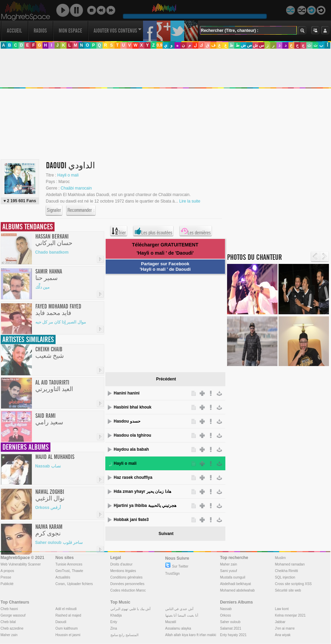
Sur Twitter (177, 566)
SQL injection (285, 577)
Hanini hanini (127, 393)
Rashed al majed (68, 615)
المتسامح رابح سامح (125, 635)
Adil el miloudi (66, 609)
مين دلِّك (42, 287)
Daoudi (61, 622)
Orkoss (226, 615)
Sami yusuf (229, 571)
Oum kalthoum (67, 628)
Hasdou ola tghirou (133, 435)
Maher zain (229, 564)
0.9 (159, 45)
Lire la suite (190, 201)
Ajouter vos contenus (118, 31)
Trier (119, 231)
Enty (114, 622)
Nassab (226, 609)
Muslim (281, 558)
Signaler (54, 210)
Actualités (63, 577)
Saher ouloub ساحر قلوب (59, 543)
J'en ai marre (285, 628)
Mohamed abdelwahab (238, 590)
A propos (7, 571)
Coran (60, 584)
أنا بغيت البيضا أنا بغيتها (182, 615)
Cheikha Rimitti (287, 571)
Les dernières (196, 231)
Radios (40, 31)
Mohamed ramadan (290, 564)
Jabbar (280, 622)
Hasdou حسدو (127, 421)
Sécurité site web (288, 590)
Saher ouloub (230, 622)
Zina (114, 628)
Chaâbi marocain (76, 188)
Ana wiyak (283, 635)
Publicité (7, 584)
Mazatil (171, 622)
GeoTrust (63, 571)
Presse (6, 577)
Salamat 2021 (231, 628)
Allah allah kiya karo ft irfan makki (191, 635)
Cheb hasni (9, 609)
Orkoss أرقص (48, 508)
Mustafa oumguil (233, 577)
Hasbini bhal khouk (133, 407)
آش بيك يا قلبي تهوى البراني (131, 609)
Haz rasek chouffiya (133, 477)
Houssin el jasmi (68, 635)
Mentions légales (123, 571)
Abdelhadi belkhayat (236, 584)
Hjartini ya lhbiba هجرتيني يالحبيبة (145, 506)
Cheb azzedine (12, 628)
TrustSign (173, 574)
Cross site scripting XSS (293, 584)
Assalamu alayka (178, 628)
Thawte (77, 571)
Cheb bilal (8, 622)
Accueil (14, 31)
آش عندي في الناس (179, 609)
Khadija (116, 615)
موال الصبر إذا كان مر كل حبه (61, 322)
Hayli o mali (68, 175)
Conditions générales (127, 577)
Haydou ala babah (132, 449)
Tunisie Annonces (69, 564)
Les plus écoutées (153, 231)
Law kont (282, 609)
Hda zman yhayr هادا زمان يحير (143, 491)
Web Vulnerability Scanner (21, 564)
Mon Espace (70, 31)
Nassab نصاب (48, 466)
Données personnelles (128, 584)
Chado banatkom (52, 252)
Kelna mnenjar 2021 (291, 615)
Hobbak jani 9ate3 (131, 520)
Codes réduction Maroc (128, 590)
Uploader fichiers (80, 584)
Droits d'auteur (122, 564)
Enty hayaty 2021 (233, 635)
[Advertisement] (163, 322)
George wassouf (13, 615)
